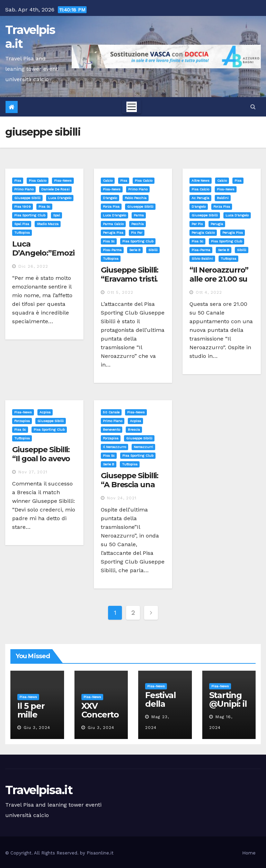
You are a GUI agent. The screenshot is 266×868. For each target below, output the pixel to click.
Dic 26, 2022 (33, 266)
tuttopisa (22, 233)
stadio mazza (48, 224)
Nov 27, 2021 (33, 472)
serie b (135, 250)
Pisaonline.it (100, 853)
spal (56, 215)
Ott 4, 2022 (209, 292)
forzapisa (22, 421)
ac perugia (200, 198)
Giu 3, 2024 (37, 728)
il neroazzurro (114, 447)
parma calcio (113, 224)
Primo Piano (24, 189)
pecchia (138, 224)
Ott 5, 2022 (120, 292)
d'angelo (110, 198)
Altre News (201, 181)
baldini (223, 198)
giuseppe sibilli (27, 198)
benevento (112, 429)
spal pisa (22, 224)
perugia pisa (113, 233)
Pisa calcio (38, 181)
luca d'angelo (60, 198)
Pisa (18, 181)
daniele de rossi (55, 189)
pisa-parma (112, 250)
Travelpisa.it (30, 37)
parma (139, 215)
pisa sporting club (30, 215)
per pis (197, 224)
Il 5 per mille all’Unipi (34, 715)
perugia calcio (203, 233)
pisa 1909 (23, 207)
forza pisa (111, 207)
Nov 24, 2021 (122, 498)
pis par (137, 233)
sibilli (153, 250)
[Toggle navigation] (132, 107)
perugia (217, 224)
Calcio (108, 181)
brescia (134, 429)
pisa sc (44, 207)
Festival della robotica (162, 704)
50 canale (111, 412)
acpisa (45, 412)
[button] (253, 107)
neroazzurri (143, 447)
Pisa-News (63, 181)
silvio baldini (202, 259)
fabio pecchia (136, 198)
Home (249, 853)
